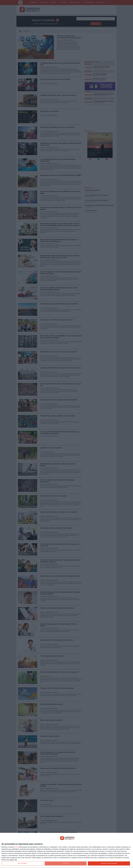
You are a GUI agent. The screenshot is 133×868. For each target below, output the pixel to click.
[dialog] (66, 850)
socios (17, 847)
